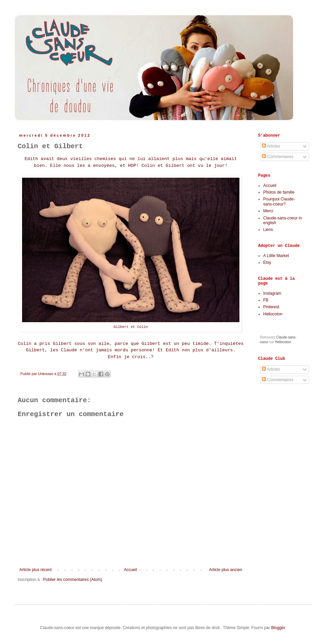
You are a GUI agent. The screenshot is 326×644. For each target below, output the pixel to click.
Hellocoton (273, 314)
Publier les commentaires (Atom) (73, 580)
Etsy (267, 262)
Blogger (278, 628)
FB (266, 300)
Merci (268, 211)
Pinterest (271, 307)
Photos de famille (279, 192)
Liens (268, 230)
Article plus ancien (226, 570)
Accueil (131, 570)
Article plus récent (35, 570)
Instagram (272, 293)
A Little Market (276, 256)
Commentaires (278, 157)
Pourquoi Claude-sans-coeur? (279, 201)
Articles (271, 146)
